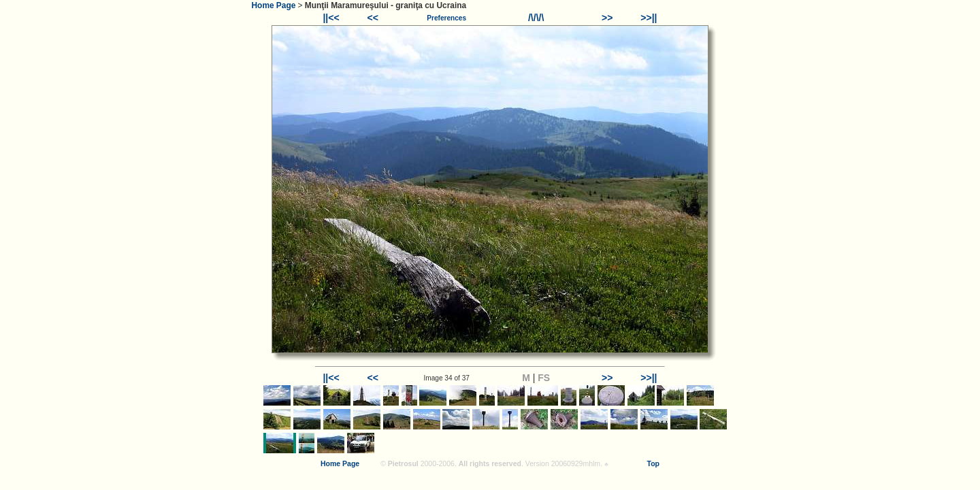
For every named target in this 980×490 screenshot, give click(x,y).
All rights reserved (490, 463)
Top (653, 463)
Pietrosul (403, 463)
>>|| (649, 18)
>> (607, 18)
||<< (331, 18)
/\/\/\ (536, 18)
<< (373, 18)
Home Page (274, 5)
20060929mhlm (576, 463)
